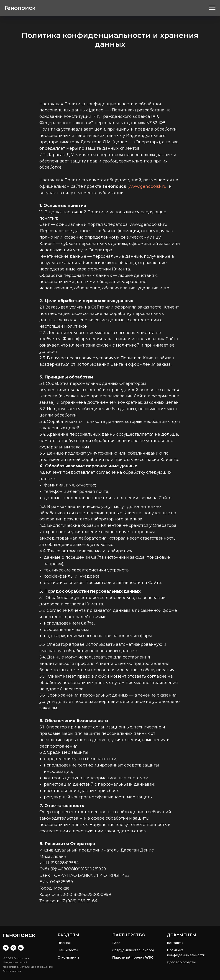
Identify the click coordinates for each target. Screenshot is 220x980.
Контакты (175, 943)
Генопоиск (20, 8)
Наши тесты (68, 950)
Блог (116, 943)
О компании (68, 957)
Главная (64, 943)
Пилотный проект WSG (133, 957)
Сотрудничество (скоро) (133, 950)
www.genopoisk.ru (148, 186)
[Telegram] (6, 948)
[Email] (21, 948)
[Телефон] (13, 948)
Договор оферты (181, 962)
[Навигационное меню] (212, 8)
